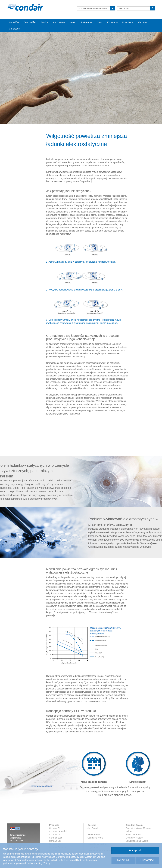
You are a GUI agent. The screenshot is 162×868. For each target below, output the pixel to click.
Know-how (112, 22)
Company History (134, 838)
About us (142, 22)
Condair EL (55, 828)
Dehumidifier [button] (30, 22)
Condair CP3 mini (58, 831)
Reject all (123, 860)
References (87, 22)
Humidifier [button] (14, 22)
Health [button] (73, 22)
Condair (25, 7)
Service (45, 22)
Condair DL (55, 835)
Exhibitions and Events (137, 841)
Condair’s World (95, 838)
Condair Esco (56, 838)
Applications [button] (59, 22)
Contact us (14, 29)
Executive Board (134, 835)
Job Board (93, 828)
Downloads (128, 22)
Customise (147, 860)
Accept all (135, 850)
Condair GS (55, 841)
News (100, 22)
